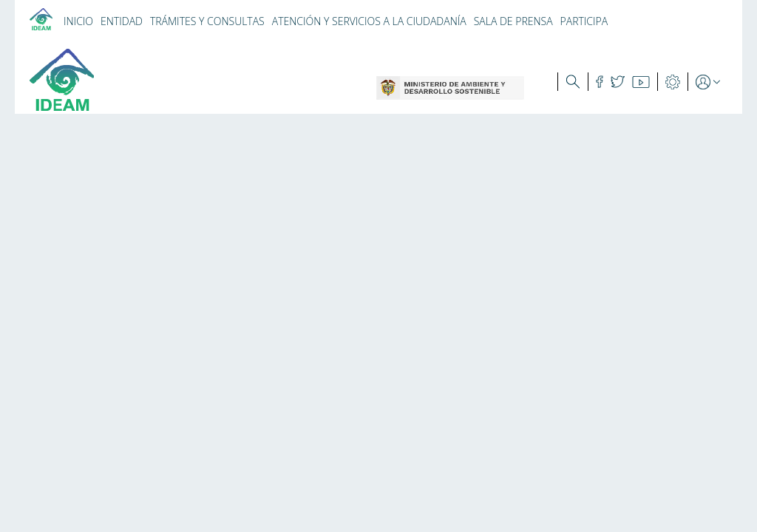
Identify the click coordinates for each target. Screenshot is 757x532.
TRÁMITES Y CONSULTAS (207, 21)
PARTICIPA (584, 21)
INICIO (78, 21)
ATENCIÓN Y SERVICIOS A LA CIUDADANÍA (369, 21)
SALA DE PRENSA (513, 21)
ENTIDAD (122, 21)
